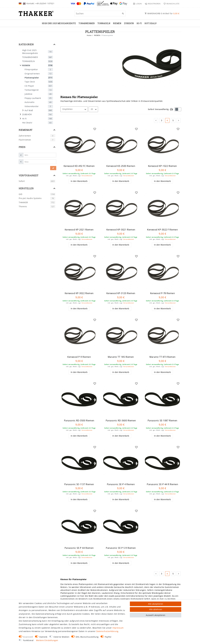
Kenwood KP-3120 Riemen (121, 293)
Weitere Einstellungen (47, 640)
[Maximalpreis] (40, 162)
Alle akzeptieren (156, 604)
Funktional (28, 640)
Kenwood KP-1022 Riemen (162, 166)
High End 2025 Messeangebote (59, 23)
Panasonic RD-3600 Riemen (121, 421)
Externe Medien (61, 637)
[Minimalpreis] (40, 155)
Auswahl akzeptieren (156, 615)
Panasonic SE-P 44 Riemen (79, 548)
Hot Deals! (151, 23)
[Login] (137, 4)
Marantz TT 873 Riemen (162, 357)
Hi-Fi (139, 23)
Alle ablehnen (156, 609)
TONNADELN (104, 23)
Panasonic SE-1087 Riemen (162, 421)
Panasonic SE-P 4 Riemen (121, 484)
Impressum (118, 628)
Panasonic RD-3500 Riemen (79, 421)
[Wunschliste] (171, 4)
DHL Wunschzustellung (87, 637)
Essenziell (28, 637)
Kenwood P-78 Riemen (163, 293)
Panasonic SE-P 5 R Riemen (121, 548)
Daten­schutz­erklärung (107, 631)
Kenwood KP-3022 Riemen (79, 293)
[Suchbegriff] (100, 14)
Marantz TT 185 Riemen (121, 357)
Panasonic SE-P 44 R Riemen (162, 484)
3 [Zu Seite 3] (162, 120)
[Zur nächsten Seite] (179, 120)
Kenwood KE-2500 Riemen (121, 166)
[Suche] (123, 14)
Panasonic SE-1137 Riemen (79, 484)
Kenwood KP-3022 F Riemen (162, 230)
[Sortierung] (74, 109)
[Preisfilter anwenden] (53, 168)
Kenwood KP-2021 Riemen (79, 230)
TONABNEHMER (87, 23)
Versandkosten (87, 176)
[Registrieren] (153, 4)
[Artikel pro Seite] (93, 109)
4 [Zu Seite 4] (167, 120)
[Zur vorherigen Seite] (156, 120)
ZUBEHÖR (129, 23)
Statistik (43, 637)
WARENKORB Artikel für (162, 13)
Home (89, 35)
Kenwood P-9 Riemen (79, 357)
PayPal (108, 637)
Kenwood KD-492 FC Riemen (79, 166)
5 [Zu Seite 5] (173, 120)
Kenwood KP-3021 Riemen (121, 230)
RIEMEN (117, 23)
